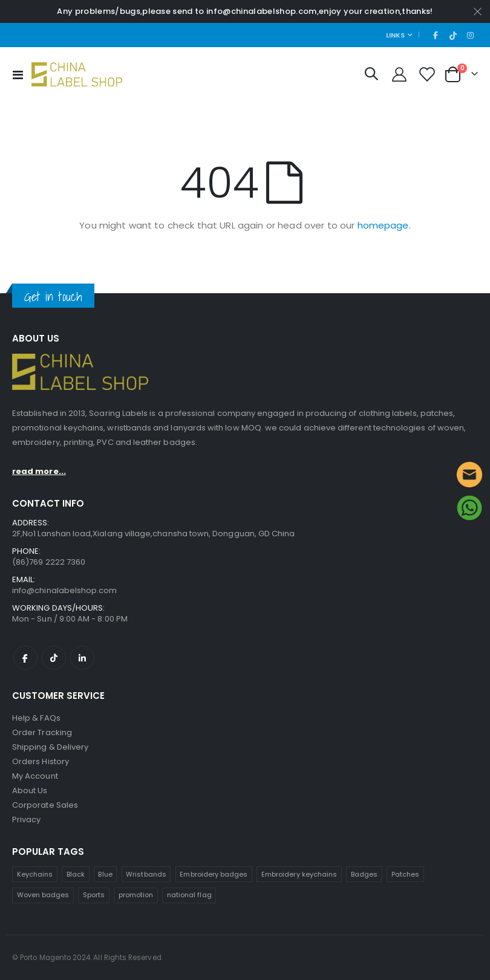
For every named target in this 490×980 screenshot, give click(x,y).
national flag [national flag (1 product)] (189, 895)
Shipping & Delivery (50, 747)
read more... (39, 471)
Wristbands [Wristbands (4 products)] (146, 874)
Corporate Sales (45, 805)
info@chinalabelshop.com (65, 590)
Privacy (26, 819)
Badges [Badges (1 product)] (364, 874)
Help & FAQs (36, 718)
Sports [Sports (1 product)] (94, 895)
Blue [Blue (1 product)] (105, 874)
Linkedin (82, 658)
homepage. (384, 225)
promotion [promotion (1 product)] (136, 895)
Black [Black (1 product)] (76, 874)
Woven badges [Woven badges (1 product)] (43, 895)
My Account (35, 776)
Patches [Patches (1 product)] (405, 874)
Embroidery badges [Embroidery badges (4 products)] (214, 874)
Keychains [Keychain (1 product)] (35, 874)
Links (395, 35)
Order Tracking (42, 732)
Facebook (25, 658)
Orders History (41, 761)
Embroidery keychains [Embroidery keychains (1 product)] (299, 874)
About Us (30, 790)
